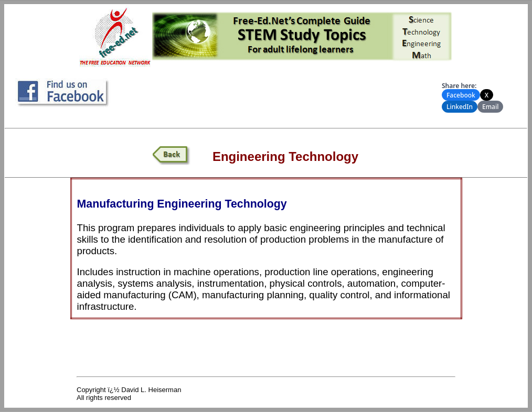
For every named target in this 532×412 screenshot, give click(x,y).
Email (490, 107)
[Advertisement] (279, 94)
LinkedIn (460, 107)
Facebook (461, 95)
